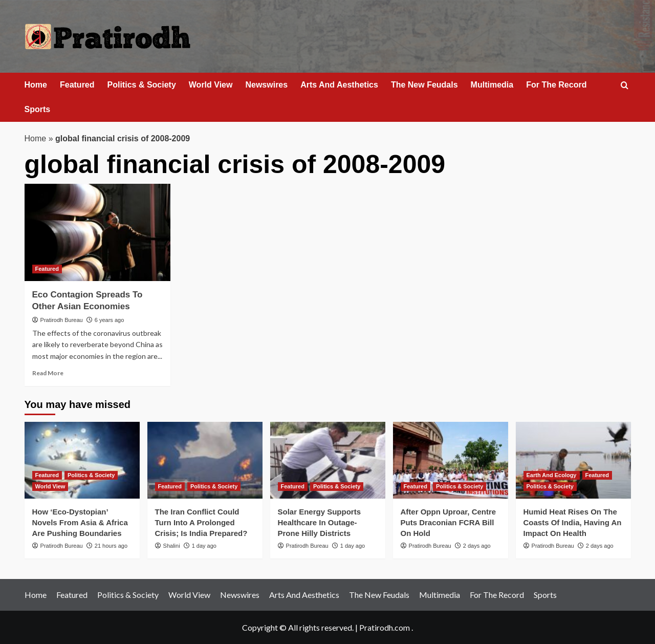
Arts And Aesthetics (339, 85)
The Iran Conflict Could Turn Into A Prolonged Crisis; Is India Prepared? (201, 522)
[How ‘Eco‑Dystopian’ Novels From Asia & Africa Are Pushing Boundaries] (82, 460)
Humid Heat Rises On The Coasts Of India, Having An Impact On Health (573, 522)
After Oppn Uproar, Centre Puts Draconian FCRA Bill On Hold (449, 522)
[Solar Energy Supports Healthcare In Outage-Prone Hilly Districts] (328, 460)
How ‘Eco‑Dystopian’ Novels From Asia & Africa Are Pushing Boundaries (80, 522)
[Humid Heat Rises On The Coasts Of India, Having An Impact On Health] (573, 460)
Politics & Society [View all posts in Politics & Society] (91, 475)
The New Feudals (424, 85)
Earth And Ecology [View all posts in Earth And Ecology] (552, 475)
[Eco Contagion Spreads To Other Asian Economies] (97, 232)
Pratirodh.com (385, 627)
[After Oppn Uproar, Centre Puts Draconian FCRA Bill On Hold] (451, 460)
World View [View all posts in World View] (50, 486)
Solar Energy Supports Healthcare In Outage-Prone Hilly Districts (320, 522)
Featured (77, 85)
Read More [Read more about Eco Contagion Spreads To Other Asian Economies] (48, 373)
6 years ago (109, 320)
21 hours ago (111, 546)
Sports (38, 109)
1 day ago (204, 546)
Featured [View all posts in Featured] (47, 269)
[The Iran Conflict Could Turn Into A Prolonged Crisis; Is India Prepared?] (205, 460)
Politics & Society (142, 85)
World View (211, 85)
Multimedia (492, 85)
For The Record (556, 85)
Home (36, 85)
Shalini (172, 546)
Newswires (266, 85)
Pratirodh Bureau (62, 320)
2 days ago (477, 546)
